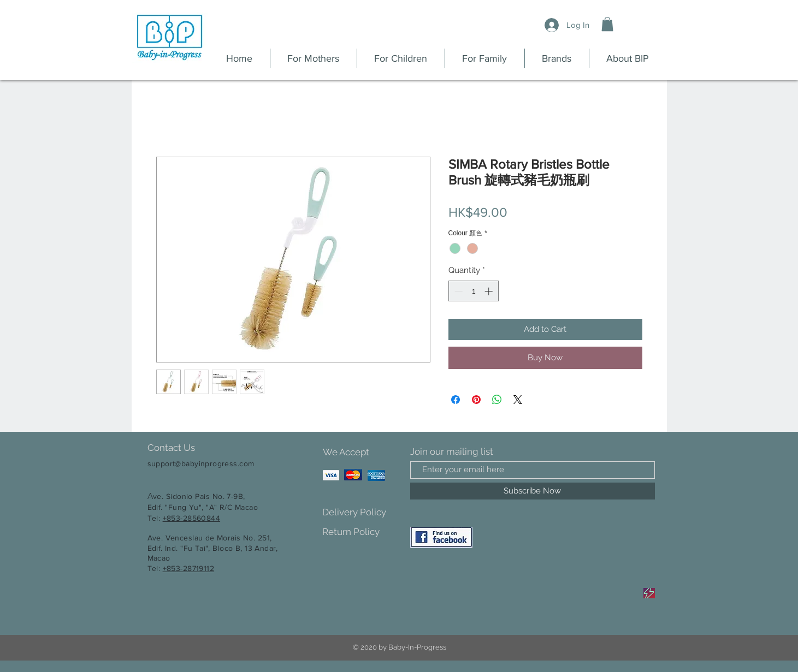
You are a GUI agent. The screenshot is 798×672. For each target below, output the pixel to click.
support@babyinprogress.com (201, 463)
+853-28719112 (188, 568)
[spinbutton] (473, 291)
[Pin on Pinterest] (476, 400)
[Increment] (490, 291)
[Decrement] (457, 291)
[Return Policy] (361, 532)
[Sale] (649, 593)
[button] (607, 24)
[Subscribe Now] (533, 491)
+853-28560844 (191, 518)
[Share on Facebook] (456, 400)
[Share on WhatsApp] (497, 400)
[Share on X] (518, 400)
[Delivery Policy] (361, 512)
